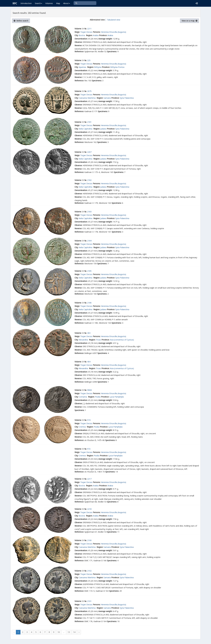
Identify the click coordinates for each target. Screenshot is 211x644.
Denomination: (81, 39)
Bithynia (98, 67)
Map (58, 3)
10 (59, 632)
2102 (89, 571)
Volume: (78, 29)
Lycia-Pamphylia (117, 397)
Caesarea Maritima (87, 98)
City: (76, 35)
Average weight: (105, 39)
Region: (89, 35)
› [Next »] (79, 632)
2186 (89, 303)
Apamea (83, 67)
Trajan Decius (86, 32)
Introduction (26, 3)
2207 (89, 152)
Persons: (97, 32)
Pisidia (98, 397)
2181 (89, 122)
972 (89, 449)
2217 (89, 479)
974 (89, 420)
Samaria (107, 98)
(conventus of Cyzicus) (124, 340)
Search (38, 3)
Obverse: (78, 42)
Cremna (83, 427)
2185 (89, 271)
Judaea (103, 129)
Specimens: (112, 51)
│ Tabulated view (112, 20)
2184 (89, 241)
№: (86, 29)
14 (74, 632)
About (67, 3)
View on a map (189, 21)
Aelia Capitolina (86, 129)
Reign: (77, 32)
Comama (83, 397)
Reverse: (78, 45)
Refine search (21, 21)
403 (89, 333)
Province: (103, 35)
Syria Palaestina (127, 98)
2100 (89, 540)
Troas (98, 340)
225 (89, 60)
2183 (89, 212)
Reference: (79, 51)
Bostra (82, 35)
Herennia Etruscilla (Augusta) (114, 32)
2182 (89, 180)
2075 (89, 91)
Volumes (49, 3)
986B (89, 390)
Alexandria (84, 340)
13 (69, 632)
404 (89, 362)
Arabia (96, 35)
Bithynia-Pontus (117, 67)
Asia (112, 340)
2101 (89, 601)
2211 (89, 29)
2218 (89, 509)
